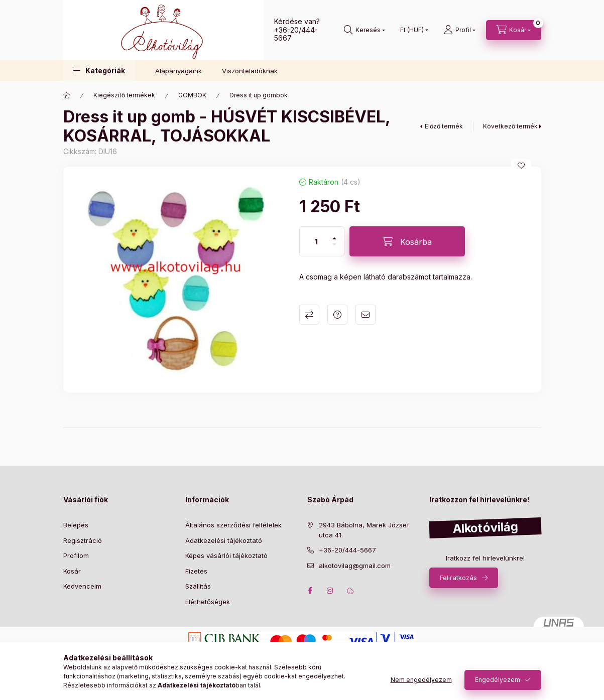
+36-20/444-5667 (296, 34)
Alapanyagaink (178, 71)
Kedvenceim (82, 586)
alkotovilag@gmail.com (355, 566)
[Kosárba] (407, 241)
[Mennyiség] (316, 241)
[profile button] (460, 30)
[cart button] (514, 30)
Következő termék (510, 126)
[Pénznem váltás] (412, 30)
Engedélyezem (498, 680)
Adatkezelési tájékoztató (224, 540)
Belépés (76, 525)
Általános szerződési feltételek (233, 525)
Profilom (76, 555)
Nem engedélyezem (421, 680)
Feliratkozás (458, 578)
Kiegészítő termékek (124, 95)
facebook (310, 591)
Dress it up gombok (259, 95)
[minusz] (334, 244)
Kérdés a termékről (337, 315)
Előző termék (444, 126)
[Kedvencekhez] (521, 166)
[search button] (365, 30)
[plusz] (334, 238)
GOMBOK (192, 95)
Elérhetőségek (208, 602)
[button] (99, 71)
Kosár (72, 571)
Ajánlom (366, 315)
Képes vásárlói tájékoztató (226, 555)
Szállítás (198, 586)
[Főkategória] (67, 95)
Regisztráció (83, 540)
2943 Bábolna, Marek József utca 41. (364, 530)
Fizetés (196, 571)
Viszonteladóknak (250, 71)
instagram (330, 591)
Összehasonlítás (309, 315)
